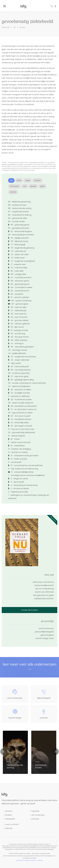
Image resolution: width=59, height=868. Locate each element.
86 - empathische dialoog (20, 215)
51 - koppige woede (18, 330)
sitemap (9, 828)
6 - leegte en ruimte (18, 479)
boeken (9, 815)
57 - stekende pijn (17, 310)
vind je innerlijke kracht (44, 585)
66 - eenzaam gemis (19, 281)
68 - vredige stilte (17, 274)
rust (25, 186)
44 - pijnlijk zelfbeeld (17, 353)
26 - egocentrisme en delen (20, 413)
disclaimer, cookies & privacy (26, 860)
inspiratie (35, 811)
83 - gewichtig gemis (19, 225)
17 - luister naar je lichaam (19, 442)
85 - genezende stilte (18, 218)
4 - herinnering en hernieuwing (23, 485)
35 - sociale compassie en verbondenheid (27, 383)
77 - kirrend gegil (17, 245)
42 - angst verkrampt (19, 360)
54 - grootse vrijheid (18, 320)
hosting (40, 860)
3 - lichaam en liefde (18, 489)
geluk (42, 186)
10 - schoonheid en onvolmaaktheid (25, 465)
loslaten (37, 180)
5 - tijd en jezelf (16, 482)
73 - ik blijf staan (16, 258)
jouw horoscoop (46, 628)
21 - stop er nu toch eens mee (21, 429)
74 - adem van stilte (18, 254)
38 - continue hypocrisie (19, 373)
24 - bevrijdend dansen (20, 419)
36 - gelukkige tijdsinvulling (21, 380)
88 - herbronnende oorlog (20, 208)
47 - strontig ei (16, 343)
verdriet (13, 192)
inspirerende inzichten (44, 599)
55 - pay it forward (18, 317)
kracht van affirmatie (44, 592)
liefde (19, 180)
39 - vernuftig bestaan (19, 370)
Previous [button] (4, 752)
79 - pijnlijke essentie (18, 238)
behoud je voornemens (43, 582)
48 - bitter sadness (18, 340)
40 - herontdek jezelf (18, 367)
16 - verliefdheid (16, 446)
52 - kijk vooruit (16, 327)
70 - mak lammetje (18, 268)
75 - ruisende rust (17, 251)
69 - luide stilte (16, 271)
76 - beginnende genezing (21, 248)
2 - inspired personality (18, 492)
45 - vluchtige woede (18, 350)
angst (28, 180)
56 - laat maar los (17, 314)
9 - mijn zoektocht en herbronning (23, 469)
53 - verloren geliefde (19, 324)
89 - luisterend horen (17, 205)
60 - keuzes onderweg (20, 301)
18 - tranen (14, 439)
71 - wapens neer (17, 264)
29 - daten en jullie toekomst (21, 403)
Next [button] (55, 752)
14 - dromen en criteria (18, 452)
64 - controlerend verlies (20, 287)
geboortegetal (47, 635)
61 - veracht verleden (19, 297)
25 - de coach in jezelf (19, 416)
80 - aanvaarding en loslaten (21, 235)
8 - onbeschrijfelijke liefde (21, 472)
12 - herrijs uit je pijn (18, 459)
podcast (35, 819)
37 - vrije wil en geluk (18, 376)
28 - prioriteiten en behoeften (22, 406)
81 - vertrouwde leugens (20, 231)
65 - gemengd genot (19, 284)
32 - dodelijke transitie (19, 393)
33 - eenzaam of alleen (20, 390)
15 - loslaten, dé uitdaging (19, 449)
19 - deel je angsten (17, 436)
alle (11, 180)
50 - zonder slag (17, 334)
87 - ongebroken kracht (19, 212)
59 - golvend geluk (18, 304)
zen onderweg (38, 815)
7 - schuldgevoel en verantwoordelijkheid (26, 475)
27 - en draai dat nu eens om (22, 409)
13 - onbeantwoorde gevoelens (23, 456)
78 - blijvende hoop (18, 241)
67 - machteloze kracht (20, 278)
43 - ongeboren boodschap (22, 357)
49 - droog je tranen (18, 337)
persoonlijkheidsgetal (44, 632)
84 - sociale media (16, 221)
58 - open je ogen (17, 307)
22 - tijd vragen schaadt (20, 426)
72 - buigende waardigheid (21, 261)
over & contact (12, 824)
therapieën (10, 819)
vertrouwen (14, 186)
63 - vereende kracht (19, 291)
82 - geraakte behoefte (19, 228)
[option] (44, 752)
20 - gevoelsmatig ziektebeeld (21, 432)
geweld (33, 186)
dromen (9, 811)
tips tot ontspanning (45, 589)
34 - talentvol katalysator (19, 386)
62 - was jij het (16, 294)
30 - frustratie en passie (20, 400)
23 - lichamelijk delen (18, 423)
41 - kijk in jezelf (14, 363)
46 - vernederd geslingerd (21, 347)
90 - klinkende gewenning (19, 202)
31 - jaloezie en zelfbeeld (19, 396)
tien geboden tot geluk (43, 595)
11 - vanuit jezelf (15, 462)
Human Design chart (45, 638)
